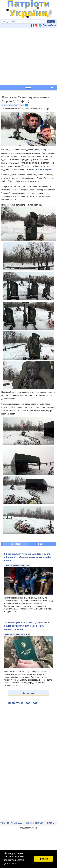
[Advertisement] (28, 56)
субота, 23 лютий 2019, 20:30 (13, 105)
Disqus (41, 544)
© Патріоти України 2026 (11, 823)
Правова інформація (34, 823)
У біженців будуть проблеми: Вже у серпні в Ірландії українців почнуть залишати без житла (28, 557)
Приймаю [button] (43, 859)
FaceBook (16, 544)
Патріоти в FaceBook (23, 703)
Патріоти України (44, 169)
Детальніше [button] (10, 864)
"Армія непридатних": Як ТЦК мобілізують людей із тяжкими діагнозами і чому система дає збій (28, 626)
